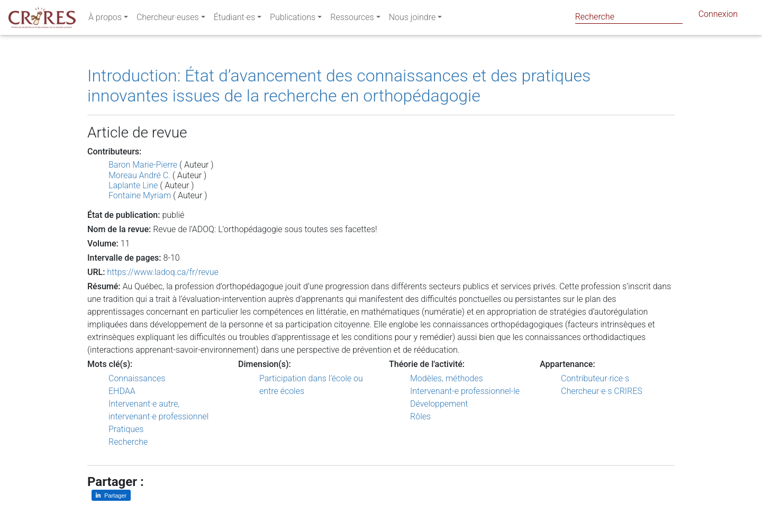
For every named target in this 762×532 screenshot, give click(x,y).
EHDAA (122, 391)
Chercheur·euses (168, 19)
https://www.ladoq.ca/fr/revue (163, 272)
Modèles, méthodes (447, 378)
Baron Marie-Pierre (143, 165)
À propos (105, 19)
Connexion (718, 16)
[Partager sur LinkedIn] (111, 495)
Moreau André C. (139, 175)
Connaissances (137, 378)
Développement (439, 404)
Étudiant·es (234, 19)
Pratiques (126, 429)
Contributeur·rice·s (595, 378)
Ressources (352, 19)
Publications (293, 19)
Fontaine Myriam (140, 195)
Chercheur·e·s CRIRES (602, 391)
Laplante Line (133, 185)
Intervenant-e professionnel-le (465, 391)
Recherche (128, 442)
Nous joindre (412, 19)
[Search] (629, 17)
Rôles (420, 416)
